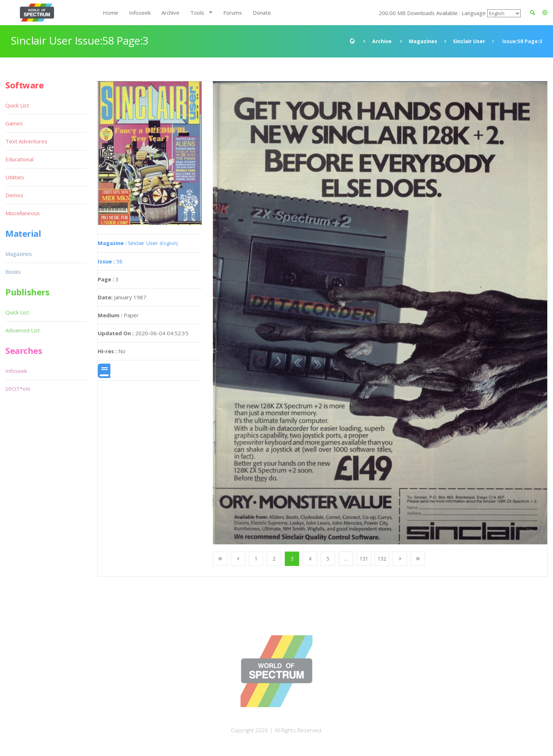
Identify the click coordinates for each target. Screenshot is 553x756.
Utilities (15, 177)
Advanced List (23, 330)
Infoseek (140, 13)
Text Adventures (26, 141)
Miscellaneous (23, 213)
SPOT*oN (18, 389)
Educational (19, 159)
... (346, 559)
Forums (233, 13)
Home (111, 13)
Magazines (423, 41)
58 (110, 261)
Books (13, 272)
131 (364, 559)
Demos (14, 195)
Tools (197, 13)
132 (382, 559)
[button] (545, 13)
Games (14, 123)
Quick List (17, 105)
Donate (262, 13)
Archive (170, 13)
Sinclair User (469, 41)
